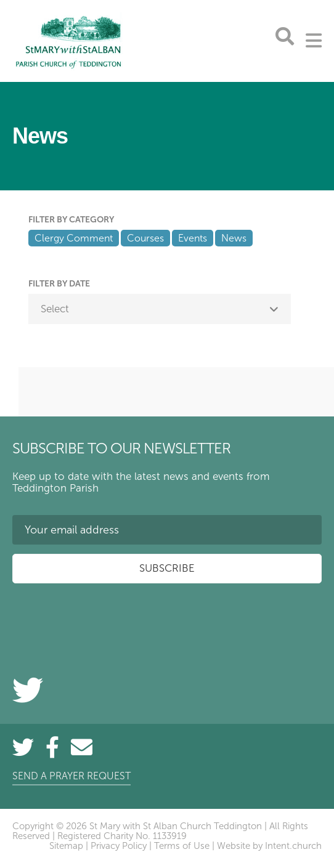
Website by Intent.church (269, 846)
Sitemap (66, 846)
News (234, 238)
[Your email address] (167, 530)
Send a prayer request (71, 776)
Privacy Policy (119, 846)
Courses (145, 238)
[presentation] (106, 617)
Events (193, 238)
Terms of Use (182, 846)
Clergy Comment (74, 238)
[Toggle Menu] (314, 40)
